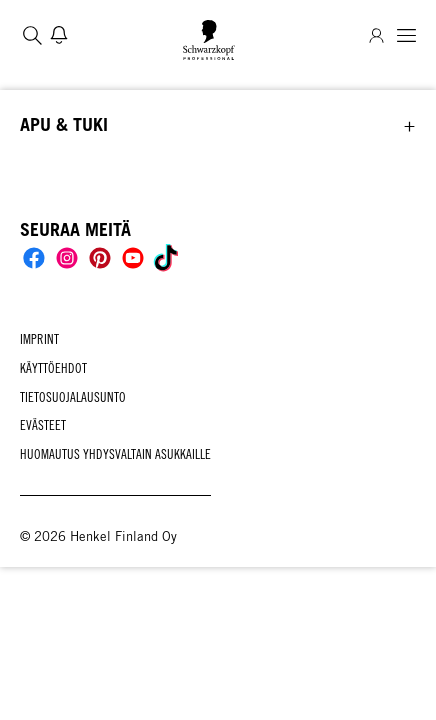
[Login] (376, 35)
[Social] (34, 258)
